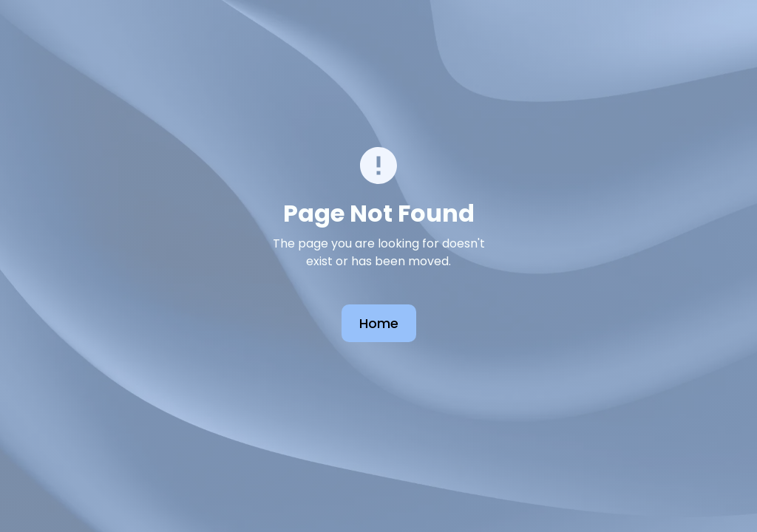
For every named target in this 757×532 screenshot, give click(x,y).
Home (379, 323)
